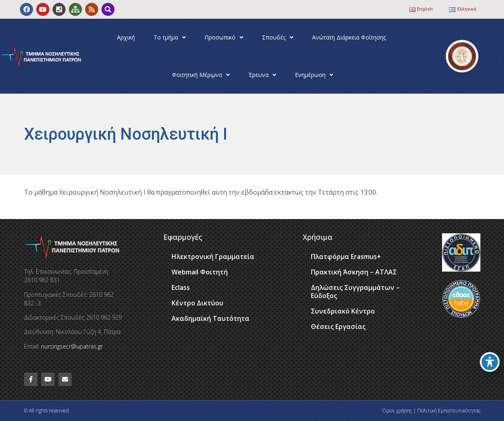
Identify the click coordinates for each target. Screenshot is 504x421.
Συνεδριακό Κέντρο (343, 311)
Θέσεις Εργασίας (338, 327)
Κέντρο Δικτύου (197, 303)
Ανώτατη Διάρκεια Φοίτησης (349, 37)
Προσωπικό (224, 37)
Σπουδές (278, 37)
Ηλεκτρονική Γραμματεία (213, 257)
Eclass (181, 287)
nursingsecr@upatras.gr (72, 346)
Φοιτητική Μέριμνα (201, 75)
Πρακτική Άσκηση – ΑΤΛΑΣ (354, 272)
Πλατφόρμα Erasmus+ (346, 257)
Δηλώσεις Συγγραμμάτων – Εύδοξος (355, 292)
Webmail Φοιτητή (200, 272)
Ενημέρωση (314, 75)
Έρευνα (262, 75)
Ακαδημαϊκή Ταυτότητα (210, 318)
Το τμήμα (170, 37)
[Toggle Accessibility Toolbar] (490, 362)
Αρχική (126, 37)
